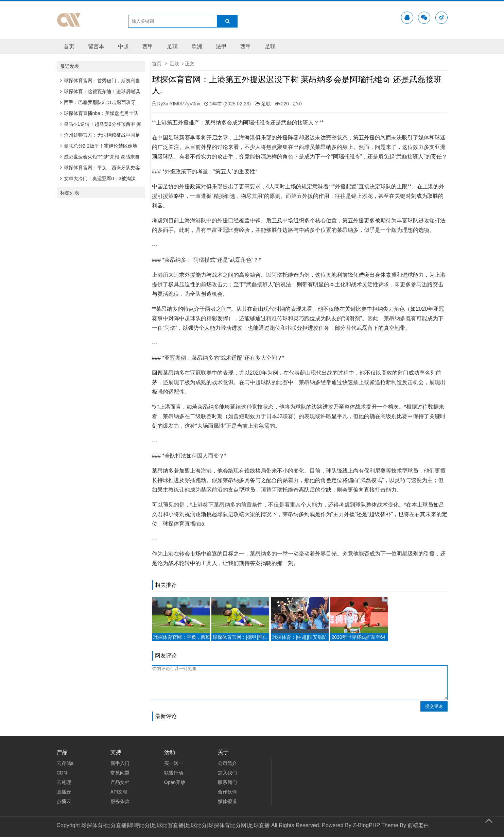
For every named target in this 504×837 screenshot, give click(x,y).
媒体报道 (227, 801)
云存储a (65, 763)
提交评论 (434, 706)
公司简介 (227, 763)
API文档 (119, 792)
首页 (69, 46)
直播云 (64, 792)
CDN (62, 773)
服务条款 (120, 801)
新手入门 (120, 763)
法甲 (221, 46)
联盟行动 (174, 773)
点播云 (64, 801)
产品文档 (120, 782)
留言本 (96, 46)
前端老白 (418, 825)
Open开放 (175, 782)
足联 (172, 46)
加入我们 (227, 773)
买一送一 (174, 763)
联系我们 (227, 782)
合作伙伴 (227, 792)
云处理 (64, 782)
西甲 (148, 46)
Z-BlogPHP (366, 825)
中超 (123, 46)
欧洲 (197, 46)
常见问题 (120, 773)
